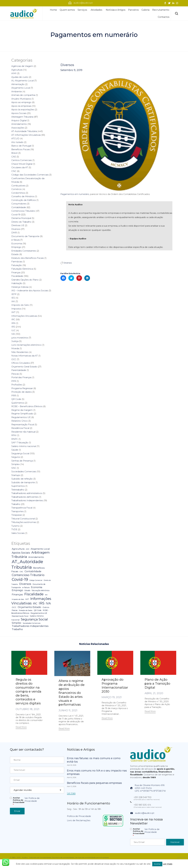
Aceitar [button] (157, 864)
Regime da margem (22, 410)
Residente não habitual (23, 432)
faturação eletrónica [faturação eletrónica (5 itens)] (41, 590)
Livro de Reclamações (79, 820)
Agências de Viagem (22, 66)
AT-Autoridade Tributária (24, 131)
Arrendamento (19, 124)
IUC (13, 330)
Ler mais (168, 864)
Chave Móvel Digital (22, 164)
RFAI (14, 435)
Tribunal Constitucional (23, 519)
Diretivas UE (18, 225)
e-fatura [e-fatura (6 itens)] (26, 587)
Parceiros (133, 10)
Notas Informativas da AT (25, 356)
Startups (16, 475)
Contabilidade (19, 207)
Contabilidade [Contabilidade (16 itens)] (33, 571)
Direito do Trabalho (21, 222)
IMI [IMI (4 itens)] (46, 595)
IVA (13, 334)
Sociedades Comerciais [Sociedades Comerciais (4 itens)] (32, 623)
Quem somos (67, 10)
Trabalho (16, 504)
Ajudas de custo (20, 77)
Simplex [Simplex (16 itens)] (17, 623)
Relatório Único (20, 421)
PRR (14, 396)
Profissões (17, 385)
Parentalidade (19, 370)
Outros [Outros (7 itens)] (46, 607)
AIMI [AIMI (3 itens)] (28, 549)
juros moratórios (20, 338)
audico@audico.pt (145, 813)
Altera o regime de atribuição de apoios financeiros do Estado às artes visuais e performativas (72, 693)
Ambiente (17, 91)
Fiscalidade (17, 276)
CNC (14, 171)
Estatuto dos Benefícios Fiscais (28, 258)
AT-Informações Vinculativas (26, 135)
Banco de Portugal (21, 146)
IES (13, 298)
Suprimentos (18, 486)
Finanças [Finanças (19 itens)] (17, 594)
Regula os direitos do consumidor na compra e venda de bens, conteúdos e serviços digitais (28, 691)
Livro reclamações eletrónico (26, 345)
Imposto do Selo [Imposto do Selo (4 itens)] (18, 599)
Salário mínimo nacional (24, 446)
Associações (18, 128)
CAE (14, 157)
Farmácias (17, 262)
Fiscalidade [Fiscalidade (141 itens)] (34, 594)
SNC (14, 468)
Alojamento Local (21, 88)
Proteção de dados (21, 392)
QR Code (16, 399)
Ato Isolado (17, 142)
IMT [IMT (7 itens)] (27, 599)
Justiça (15, 341)
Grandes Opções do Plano (25, 280)
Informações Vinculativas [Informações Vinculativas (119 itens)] (31, 601)
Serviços (83, 10)
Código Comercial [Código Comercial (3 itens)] (36, 580)
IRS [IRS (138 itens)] (42, 603)
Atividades (97, 10)
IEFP (14, 294)
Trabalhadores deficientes (25, 497)
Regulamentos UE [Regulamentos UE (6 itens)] (39, 613)
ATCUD (15, 138)
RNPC (15, 439)
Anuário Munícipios (21, 99)
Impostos (16, 309)
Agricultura (17, 70)
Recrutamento (161, 10)
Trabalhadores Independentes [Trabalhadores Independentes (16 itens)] (30, 626)
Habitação (17, 283)
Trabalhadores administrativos (27, 493)
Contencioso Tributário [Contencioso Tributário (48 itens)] (28, 575)
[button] (21, 727)
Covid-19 (16, 215)
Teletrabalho (18, 490)
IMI (13, 301)
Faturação (17, 265)
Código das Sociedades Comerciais (30, 175)
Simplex (16, 464)
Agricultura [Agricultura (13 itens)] (18, 549)
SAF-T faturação (20, 443)
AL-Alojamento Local (22, 81)
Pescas (15, 374)
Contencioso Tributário (23, 211)
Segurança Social (20, 453)
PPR (14, 381)
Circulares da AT (20, 167)
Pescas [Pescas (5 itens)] (15, 610)
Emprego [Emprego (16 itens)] (17, 590)
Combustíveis (18, 186)
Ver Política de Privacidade (32, 800)
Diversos (67, 65)
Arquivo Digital (19, 120)
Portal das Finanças (21, 377)
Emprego (16, 247)
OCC (14, 359)
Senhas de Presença (22, 461)
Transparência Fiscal (22, 508)
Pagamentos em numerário (75, 194)
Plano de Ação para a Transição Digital (157, 684)
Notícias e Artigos (116, 10)
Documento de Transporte (25, 236)
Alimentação (18, 84)
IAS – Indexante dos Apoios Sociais (30, 290)
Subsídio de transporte (23, 482)
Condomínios (18, 193)
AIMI (14, 73)
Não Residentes (20, 352)
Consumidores (19, 204)
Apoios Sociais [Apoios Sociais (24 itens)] (21, 553)
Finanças (16, 272)
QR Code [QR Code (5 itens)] (38, 610)
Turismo (15, 526)
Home (53, 10)
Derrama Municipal (21, 218)
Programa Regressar (22, 388)
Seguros (16, 457)
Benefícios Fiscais (21, 149)
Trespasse (17, 515)
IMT (13, 312)
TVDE (14, 529)
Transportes (17, 511)
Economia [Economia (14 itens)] (37, 587)
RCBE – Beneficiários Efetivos (27, 406)
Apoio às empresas (21, 106)
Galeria (145, 10)
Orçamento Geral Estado (24, 367)
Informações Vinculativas (24, 316)
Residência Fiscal (20, 428)
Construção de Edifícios (24, 200)
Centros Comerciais (22, 160)
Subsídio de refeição (22, 479)
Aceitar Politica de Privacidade (19, 801)
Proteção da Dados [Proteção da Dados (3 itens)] (26, 610)
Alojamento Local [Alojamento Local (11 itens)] (40, 549)
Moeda (15, 348)
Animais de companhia (23, 95)
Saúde (15, 450)
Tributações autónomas (24, 522)
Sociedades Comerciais (24, 471)
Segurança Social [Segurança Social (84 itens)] (34, 619)
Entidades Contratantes (24, 251)
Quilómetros (18, 403)
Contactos (164, 17)
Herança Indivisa (20, 287)
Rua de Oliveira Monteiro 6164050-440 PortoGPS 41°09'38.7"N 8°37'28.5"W (150, 788)
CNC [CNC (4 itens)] (21, 572)
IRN (13, 323)
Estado (15, 254)
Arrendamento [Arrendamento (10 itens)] (36, 557)
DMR (14, 233)
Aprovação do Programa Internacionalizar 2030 (115, 686)
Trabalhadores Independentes (27, 500)
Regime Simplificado (22, 414)
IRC (13, 319)
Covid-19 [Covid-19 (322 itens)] (20, 579)
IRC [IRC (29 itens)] (35, 603)
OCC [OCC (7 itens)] (14, 607)
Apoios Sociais (19, 113)
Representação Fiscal (23, 424)
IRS (13, 327)
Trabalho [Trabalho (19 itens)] (17, 629)
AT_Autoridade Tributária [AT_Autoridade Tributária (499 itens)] (27, 564)
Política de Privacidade (79, 816)
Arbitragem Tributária (22, 117)
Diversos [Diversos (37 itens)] (25, 584)
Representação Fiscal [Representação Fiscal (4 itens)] (20, 616)
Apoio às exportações (23, 110)
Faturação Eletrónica (22, 269)
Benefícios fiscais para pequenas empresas (94, 783)
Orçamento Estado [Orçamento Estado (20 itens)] (29, 607)
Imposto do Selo (20, 305)
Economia (17, 244)
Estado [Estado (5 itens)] (27, 590)
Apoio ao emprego (21, 102)
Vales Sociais (18, 533)
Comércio (17, 189)
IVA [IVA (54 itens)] (48, 603)
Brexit (14, 153)
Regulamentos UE (21, 417)
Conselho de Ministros (23, 196)
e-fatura (15, 240)
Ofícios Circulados (21, 363)
